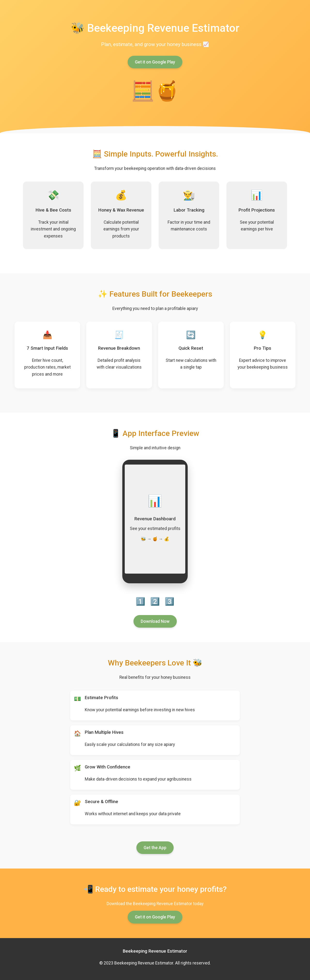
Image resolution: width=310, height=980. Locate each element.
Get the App (155, 848)
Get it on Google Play (155, 62)
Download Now (155, 621)
